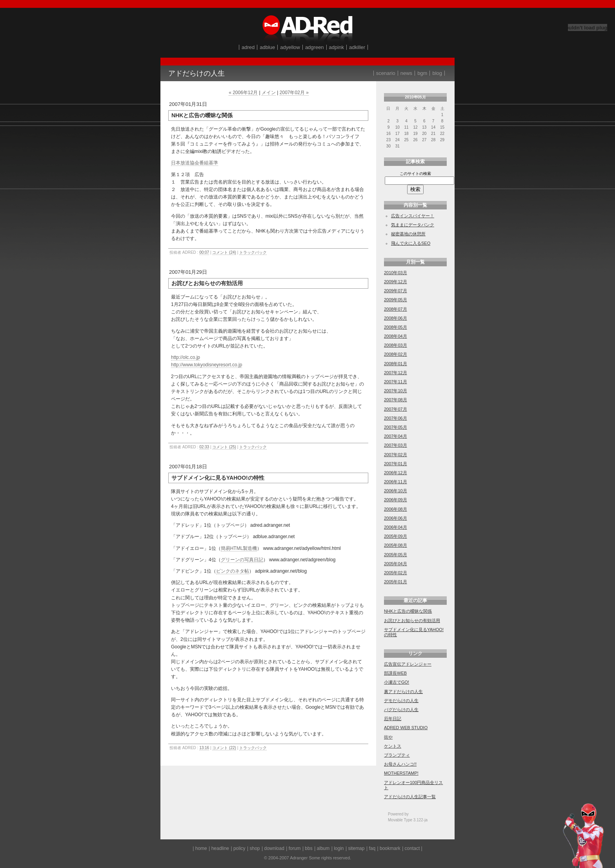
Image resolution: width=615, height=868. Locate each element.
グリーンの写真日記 (242, 560)
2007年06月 (396, 418)
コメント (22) (224, 748)
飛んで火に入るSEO (411, 243)
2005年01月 (396, 582)
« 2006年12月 (243, 93)
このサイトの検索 (415, 174)
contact (412, 848)
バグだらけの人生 (401, 710)
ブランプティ (397, 755)
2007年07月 (396, 409)
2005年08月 (396, 545)
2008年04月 (396, 336)
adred (248, 47)
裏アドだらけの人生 (403, 691)
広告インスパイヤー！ (413, 216)
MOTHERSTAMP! (401, 773)
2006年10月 (396, 491)
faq (372, 848)
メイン (269, 93)
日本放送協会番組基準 (195, 163)
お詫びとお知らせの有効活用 (412, 621)
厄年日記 (393, 719)
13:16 (204, 748)
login (339, 848)
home (201, 848)
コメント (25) (224, 447)
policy (239, 848)
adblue (267, 47)
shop (255, 848)
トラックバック (253, 252)
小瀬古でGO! (397, 682)
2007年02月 (396, 455)
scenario (386, 73)
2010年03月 (396, 273)
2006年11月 (396, 482)
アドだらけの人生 (197, 73)
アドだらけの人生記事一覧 (410, 797)
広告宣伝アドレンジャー (408, 664)
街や (388, 737)
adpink (337, 47)
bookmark (390, 848)
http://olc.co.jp (186, 357)
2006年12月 (396, 473)
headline (220, 848)
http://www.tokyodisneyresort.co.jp (207, 365)
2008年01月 (396, 364)
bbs (308, 848)
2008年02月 (396, 354)
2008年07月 (396, 309)
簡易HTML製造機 (239, 548)
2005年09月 (396, 536)
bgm (422, 73)
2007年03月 (396, 445)
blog (437, 73)
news (406, 73)
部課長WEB (395, 673)
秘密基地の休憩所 (408, 234)
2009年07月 (396, 291)
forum (295, 848)
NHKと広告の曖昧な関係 (408, 611)
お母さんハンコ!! (400, 764)
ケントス (393, 746)
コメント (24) (224, 252)
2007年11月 (396, 382)
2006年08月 (396, 509)
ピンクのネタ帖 (233, 571)
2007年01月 (396, 464)
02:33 (204, 447)
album (323, 848)
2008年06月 (396, 318)
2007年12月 (396, 373)
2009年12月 (396, 282)
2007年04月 (396, 436)
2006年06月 (396, 518)
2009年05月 (396, 300)
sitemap (356, 848)
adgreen (315, 47)
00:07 (204, 252)
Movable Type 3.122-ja (408, 820)
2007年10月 (396, 391)
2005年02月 (396, 573)
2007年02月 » (294, 93)
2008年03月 (396, 345)
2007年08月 (396, 400)
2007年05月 (396, 427)
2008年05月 (396, 327)
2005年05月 (396, 555)
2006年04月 (396, 527)
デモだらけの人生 (401, 701)
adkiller (357, 47)
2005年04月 (396, 564)
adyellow (290, 47)
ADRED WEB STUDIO (406, 728)
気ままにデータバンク (413, 225)
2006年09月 (396, 500)
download (274, 848)
